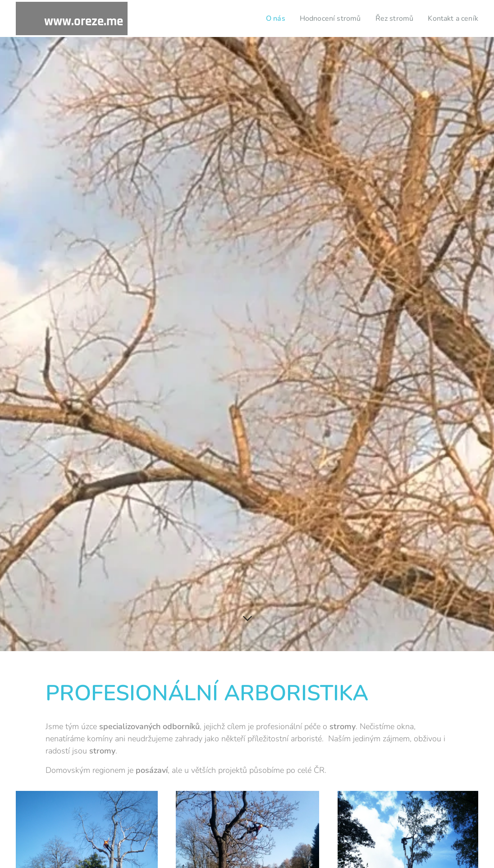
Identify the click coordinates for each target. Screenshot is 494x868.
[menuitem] (266, 18)
